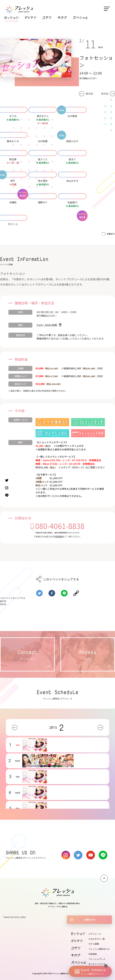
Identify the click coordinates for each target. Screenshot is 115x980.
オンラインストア (97, 964)
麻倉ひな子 (72, 141)
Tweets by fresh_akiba (14, 917)
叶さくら (13, 224)
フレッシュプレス (97, 959)
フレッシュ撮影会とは (99, 949)
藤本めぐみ (13, 141)
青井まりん (43, 116)
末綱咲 (13, 202)
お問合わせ (89, 920)
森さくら (43, 159)
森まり (72, 159)
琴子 (13, 181)
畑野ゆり (43, 202)
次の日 (105, 94)
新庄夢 (13, 159)
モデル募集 (94, 944)
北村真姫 (43, 141)
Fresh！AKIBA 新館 (47, 325)
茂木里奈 (43, 181)
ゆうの (13, 116)
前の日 (89, 94)
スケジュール (95, 934)
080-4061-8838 (60, 526)
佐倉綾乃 (72, 202)
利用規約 (59, 536)
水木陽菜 (72, 116)
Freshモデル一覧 (97, 939)
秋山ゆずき (72, 181)
